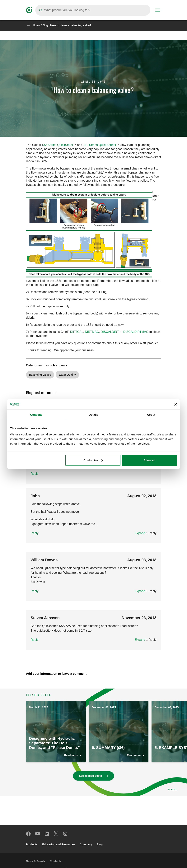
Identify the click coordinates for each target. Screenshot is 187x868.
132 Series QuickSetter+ (100, 145)
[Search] (93, 10)
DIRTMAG (92, 332)
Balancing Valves (40, 375)
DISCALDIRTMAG (136, 332)
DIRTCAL (77, 332)
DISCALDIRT (110, 332)
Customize (93, 460)
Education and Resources (59, 844)
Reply (35, 474)
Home (37, 25)
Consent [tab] (36, 415)
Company (86, 844)
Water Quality (67, 375)
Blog (45, 25)
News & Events (36, 861)
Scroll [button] (173, 790)
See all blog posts (90, 776)
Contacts (56, 861)
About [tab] (151, 415)
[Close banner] (176, 404)
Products (32, 844)
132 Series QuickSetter (57, 145)
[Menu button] (158, 10)
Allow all (150, 460)
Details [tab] (94, 415)
